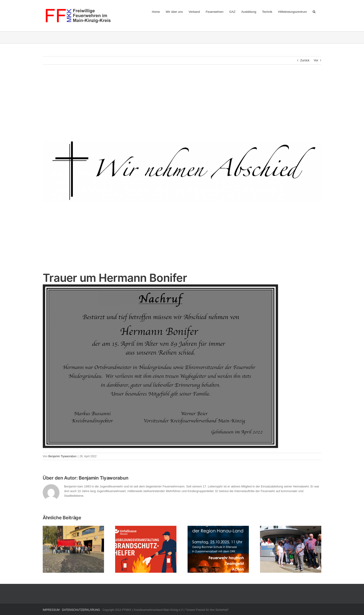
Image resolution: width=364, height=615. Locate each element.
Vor (316, 60)
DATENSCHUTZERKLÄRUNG (81, 610)
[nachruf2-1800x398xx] (182, 171)
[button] (314, 12)
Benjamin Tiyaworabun (62, 456)
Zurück (305, 60)
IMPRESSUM (51, 610)
